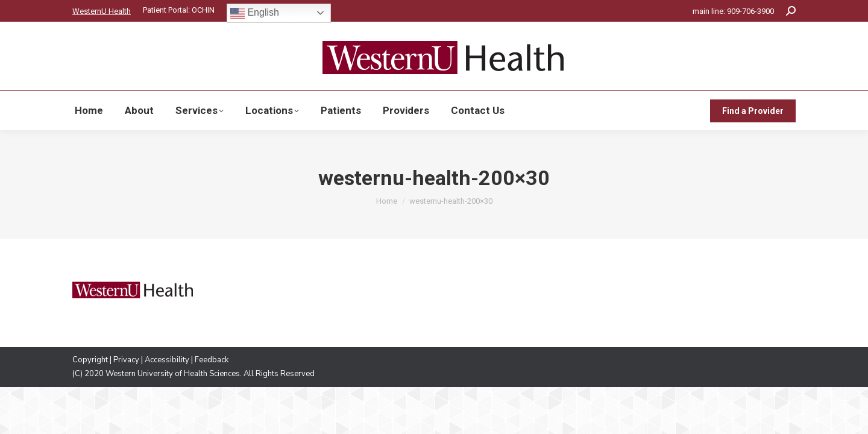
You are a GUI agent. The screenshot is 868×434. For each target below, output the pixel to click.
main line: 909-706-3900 (733, 11)
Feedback (212, 360)
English (255, 13)
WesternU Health (102, 11)
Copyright (90, 360)
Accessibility (167, 360)
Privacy (126, 360)
